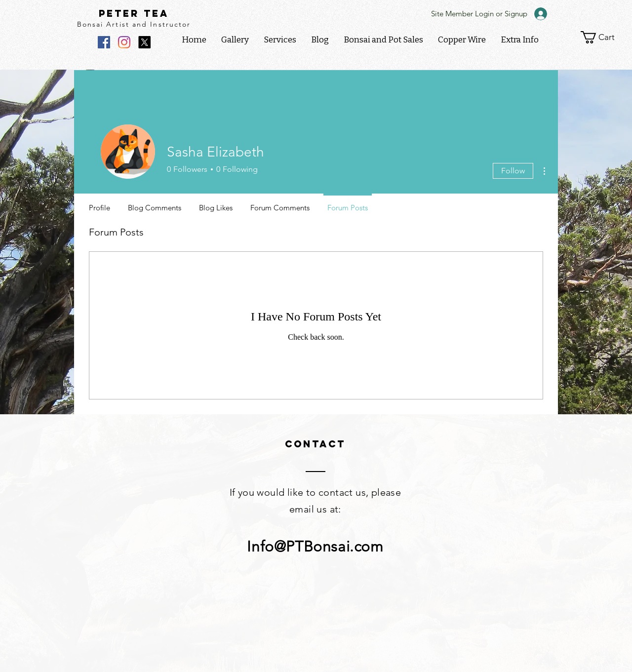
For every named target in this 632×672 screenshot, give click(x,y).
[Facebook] (104, 42)
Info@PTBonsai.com (315, 547)
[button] (520, 40)
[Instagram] (124, 42)
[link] (604, 37)
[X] (144, 42)
